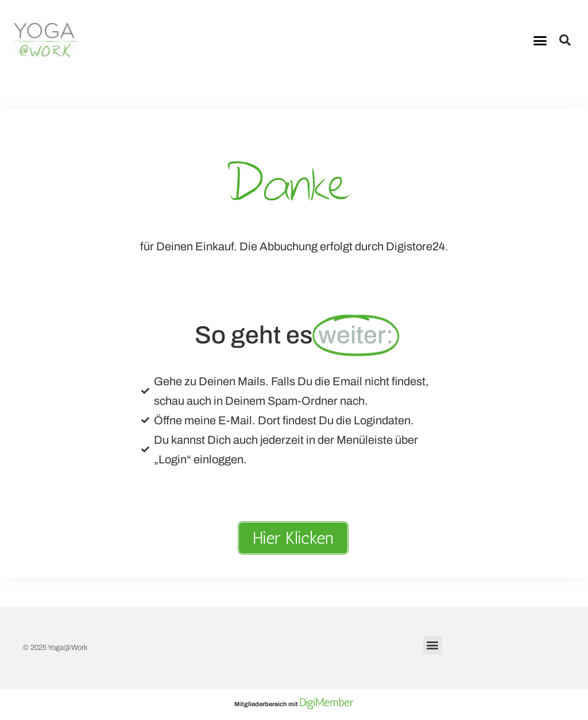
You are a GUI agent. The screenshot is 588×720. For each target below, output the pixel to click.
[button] (540, 40)
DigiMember (326, 702)
